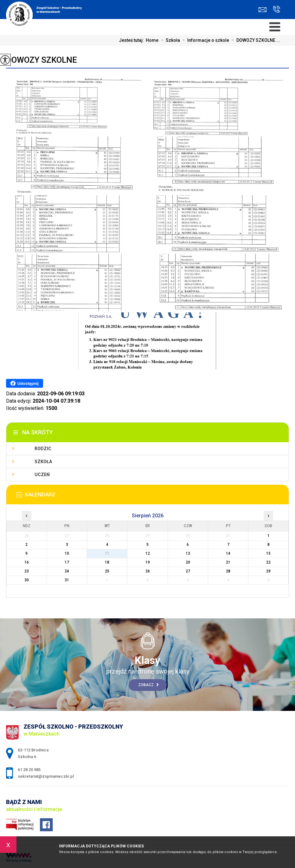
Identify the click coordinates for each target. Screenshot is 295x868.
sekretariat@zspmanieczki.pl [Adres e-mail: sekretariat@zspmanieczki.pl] (46, 776)
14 (228, 553)
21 (228, 562)
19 (148, 562)
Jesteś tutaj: (132, 40)
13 (188, 553)
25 (107, 571)
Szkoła (169, 40)
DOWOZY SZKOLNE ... (255, 40)
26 (148, 571)
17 (67, 562)
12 (148, 553)
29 (268, 571)
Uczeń (42, 475)
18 (107, 562)
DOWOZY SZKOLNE (42, 60)
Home (152, 40)
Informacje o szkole (205, 40)
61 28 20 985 (276, 9)
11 (107, 553)
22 (268, 562)
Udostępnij (25, 383)
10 (67, 553)
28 (228, 571)
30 (27, 580)
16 (27, 562)
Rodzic (43, 449)
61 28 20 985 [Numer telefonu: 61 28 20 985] (29, 770)
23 (27, 571)
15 (268, 553)
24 (67, 571)
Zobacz (148, 685)
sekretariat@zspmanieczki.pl (263, 10)
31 (67, 580)
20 (188, 562)
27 (188, 571)
